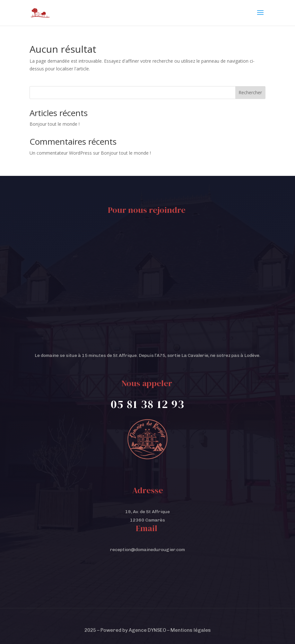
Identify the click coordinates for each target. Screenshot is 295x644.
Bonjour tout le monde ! (55, 124)
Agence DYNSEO (147, 630)
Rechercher (250, 92)
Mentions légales (191, 630)
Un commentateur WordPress (61, 153)
